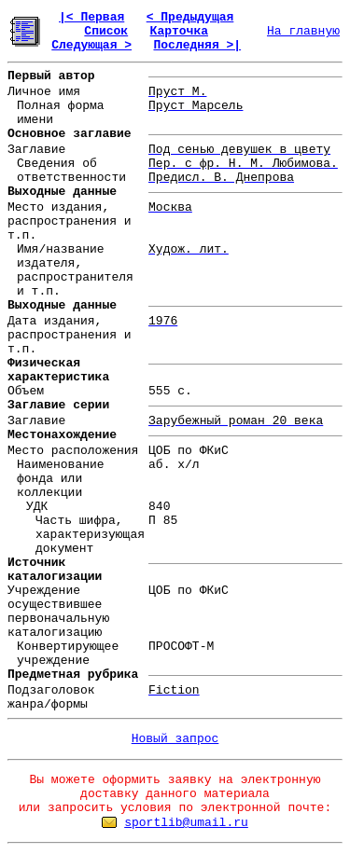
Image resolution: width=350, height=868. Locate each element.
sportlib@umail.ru (186, 823)
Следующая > (91, 45)
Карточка (179, 31)
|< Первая (91, 17)
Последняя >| (197, 45)
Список (106, 31)
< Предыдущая (190, 17)
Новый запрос (175, 739)
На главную (303, 31)
